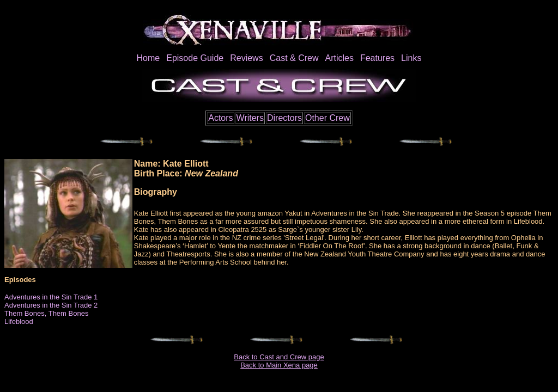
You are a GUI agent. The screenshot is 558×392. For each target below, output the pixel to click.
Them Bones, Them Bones (46, 313)
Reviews (246, 58)
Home (148, 58)
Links (411, 58)
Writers (250, 118)
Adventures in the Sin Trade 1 (51, 297)
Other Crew (327, 118)
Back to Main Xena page (279, 365)
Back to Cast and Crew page (279, 357)
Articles (339, 58)
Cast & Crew (294, 58)
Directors (284, 118)
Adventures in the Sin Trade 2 (51, 305)
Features (377, 58)
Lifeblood (19, 321)
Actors (220, 118)
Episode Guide (195, 58)
